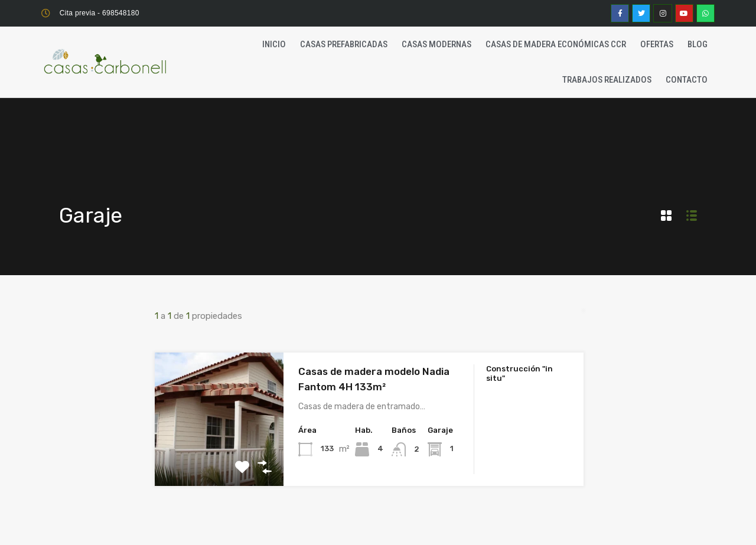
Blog (698, 44)
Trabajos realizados (607, 80)
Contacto (687, 80)
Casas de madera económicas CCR (556, 44)
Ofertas (657, 44)
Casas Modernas (436, 44)
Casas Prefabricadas (344, 44)
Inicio (274, 44)
